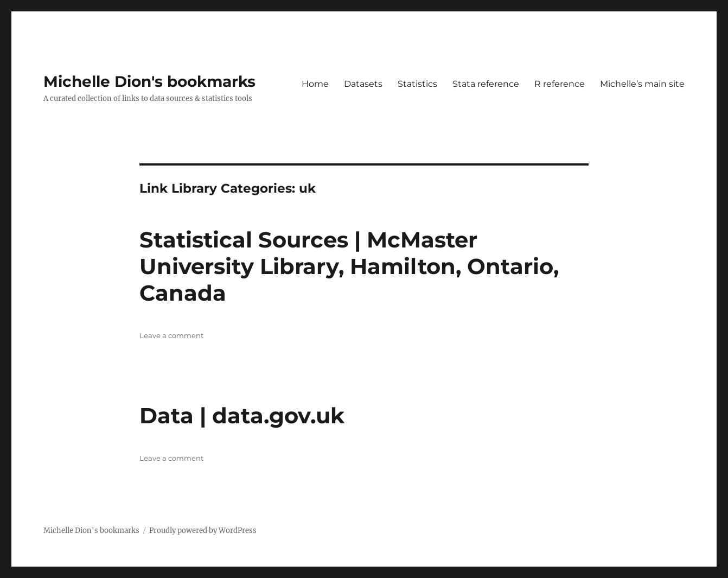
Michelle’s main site (642, 84)
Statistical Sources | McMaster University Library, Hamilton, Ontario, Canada (349, 266)
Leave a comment (171, 335)
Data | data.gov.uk (242, 415)
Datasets (363, 84)
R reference (560, 84)
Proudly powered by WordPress (203, 531)
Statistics (417, 84)
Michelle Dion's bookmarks (149, 81)
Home (315, 84)
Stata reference (486, 84)
